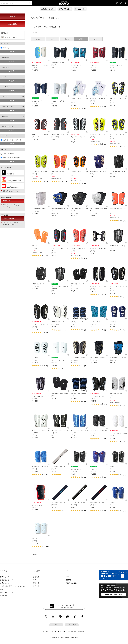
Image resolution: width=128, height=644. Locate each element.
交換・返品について (7, 592)
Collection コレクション (7, 107)
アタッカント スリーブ (78, 137)
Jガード (35, 246)
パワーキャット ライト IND (99, 431)
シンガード (113, 322)
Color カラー (5, 97)
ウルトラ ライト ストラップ (99, 248)
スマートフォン (72, 625)
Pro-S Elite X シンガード (98, 358)
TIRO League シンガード (59, 322)
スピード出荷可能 (16, 140)
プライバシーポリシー (58, 632)
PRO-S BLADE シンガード (60, 394)
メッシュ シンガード (58, 63)
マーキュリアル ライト (59, 172)
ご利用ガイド (4, 577)
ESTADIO (69, 580)
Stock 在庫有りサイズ (7, 126)
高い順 (52, 39)
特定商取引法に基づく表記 (77, 632)
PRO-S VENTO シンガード (118, 358)
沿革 (35, 580)
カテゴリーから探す (48, 9)
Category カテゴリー (7, 67)
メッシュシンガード (96, 322)
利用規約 (46, 632)
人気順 (38, 39)
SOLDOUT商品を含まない (12, 158)
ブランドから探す (65, 9)
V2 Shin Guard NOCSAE (98, 172)
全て (5, 47)
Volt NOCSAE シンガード (117, 246)
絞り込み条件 (5, 116)
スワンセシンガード (38, 505)
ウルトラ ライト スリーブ (98, 98)
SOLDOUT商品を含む (10, 153)
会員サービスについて (7, 595)
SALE (96, 39)
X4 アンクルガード (38, 284)
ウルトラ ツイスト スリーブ (99, 134)
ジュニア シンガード (116, 65)
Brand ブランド (5, 57)
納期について (4, 589)
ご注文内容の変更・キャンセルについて (13, 586)
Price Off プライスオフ (7, 87)
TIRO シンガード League (40, 134)
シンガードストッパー (58, 467)
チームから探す (80, 9)
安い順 (67, 39)
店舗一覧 (36, 583)
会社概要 (36, 577)
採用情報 (36, 586)
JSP (68, 577)
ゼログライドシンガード (78, 322)
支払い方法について (7, 583)
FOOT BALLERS (72, 583)
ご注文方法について (7, 580)
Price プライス (5, 77)
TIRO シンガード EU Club (40, 65)
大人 (11, 47)
